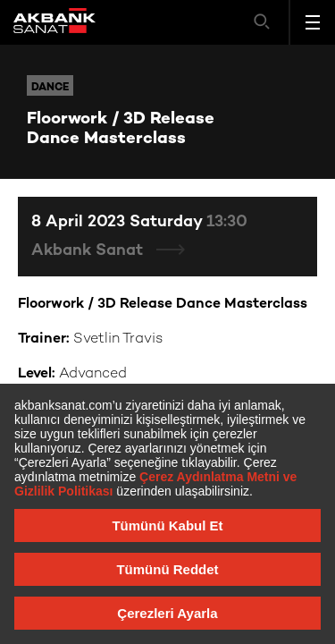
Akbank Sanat (89, 251)
